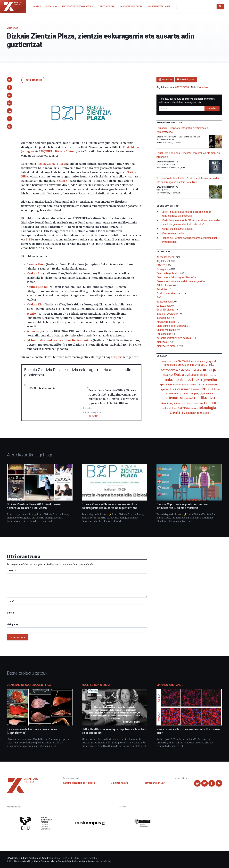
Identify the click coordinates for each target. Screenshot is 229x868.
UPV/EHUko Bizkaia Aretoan (58, 151)
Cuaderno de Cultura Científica (29, 685)
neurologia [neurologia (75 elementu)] (181, 404)
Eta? (159, 298)
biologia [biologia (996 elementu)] (210, 370)
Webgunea (12, 624)
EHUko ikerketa (165, 285)
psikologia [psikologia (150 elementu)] (184, 408)
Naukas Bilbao (37, 287)
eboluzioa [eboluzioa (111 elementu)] (168, 375)
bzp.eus (118, 357)
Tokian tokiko (164, 334)
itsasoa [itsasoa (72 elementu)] (196, 390)
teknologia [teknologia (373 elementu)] (207, 408)
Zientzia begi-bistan (168, 273)
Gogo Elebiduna (165, 310)
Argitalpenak (164, 261)
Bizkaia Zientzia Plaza (51, 164)
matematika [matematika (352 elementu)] (173, 398)
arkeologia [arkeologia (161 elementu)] (171, 365)
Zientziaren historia (167, 346)
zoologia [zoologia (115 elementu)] (204, 413)
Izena (11, 601)
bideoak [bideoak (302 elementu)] (184, 370)
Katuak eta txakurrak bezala (177, 229)
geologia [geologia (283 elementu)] (166, 384)
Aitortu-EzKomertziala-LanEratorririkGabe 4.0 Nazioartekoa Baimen (64, 861)
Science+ (63, 181)
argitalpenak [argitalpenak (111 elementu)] (210, 361)
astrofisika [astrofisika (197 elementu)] (207, 365)
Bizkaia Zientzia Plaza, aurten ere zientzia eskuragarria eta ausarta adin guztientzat (109, 506)
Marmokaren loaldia (173, 233)
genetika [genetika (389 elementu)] (210, 380)
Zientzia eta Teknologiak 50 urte (175, 277)
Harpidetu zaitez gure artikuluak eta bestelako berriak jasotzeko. (187, 100)
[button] (9, 80)
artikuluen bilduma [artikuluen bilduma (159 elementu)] (189, 365)
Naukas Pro (34, 273)
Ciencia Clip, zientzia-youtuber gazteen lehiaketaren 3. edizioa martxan (183, 506)
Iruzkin (11, 571)
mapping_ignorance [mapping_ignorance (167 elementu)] (201, 393)
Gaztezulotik (164, 306)
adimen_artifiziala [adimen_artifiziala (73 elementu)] (170, 362)
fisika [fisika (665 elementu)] (197, 379)
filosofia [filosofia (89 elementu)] (187, 380)
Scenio (31, 314)
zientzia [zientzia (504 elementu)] (176, 412)
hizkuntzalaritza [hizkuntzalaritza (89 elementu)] (189, 385)
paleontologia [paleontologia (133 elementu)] (170, 408)
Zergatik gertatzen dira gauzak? (174, 338)
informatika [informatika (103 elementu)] (213, 385)
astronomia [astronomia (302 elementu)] (169, 370)
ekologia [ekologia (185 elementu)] (202, 375)
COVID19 (162, 265)
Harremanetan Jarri (155, 783)
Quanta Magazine (166, 330)
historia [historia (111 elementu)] (177, 385)
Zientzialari (163, 342)
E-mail (11, 613)
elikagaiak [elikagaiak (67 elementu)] (212, 375)
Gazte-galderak (165, 302)
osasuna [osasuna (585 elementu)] (212, 403)
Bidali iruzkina (18, 637)
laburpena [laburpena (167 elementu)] (182, 393)
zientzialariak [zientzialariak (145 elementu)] (192, 413)
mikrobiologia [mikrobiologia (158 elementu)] (167, 403)
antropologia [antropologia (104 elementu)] (197, 361)
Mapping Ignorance (170, 685)
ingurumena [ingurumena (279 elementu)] (184, 389)
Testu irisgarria (33, 80)
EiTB (29, 239)
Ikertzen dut (163, 318)
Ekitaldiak (12, 28)
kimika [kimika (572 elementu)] (206, 389)
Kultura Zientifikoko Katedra (79, 783)
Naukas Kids (35, 304)
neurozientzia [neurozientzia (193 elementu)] (195, 403)
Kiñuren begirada (166, 322)
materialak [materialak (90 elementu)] (188, 398)
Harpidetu (212, 108)
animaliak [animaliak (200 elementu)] (184, 361)
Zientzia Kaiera (119, 783)
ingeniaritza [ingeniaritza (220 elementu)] (167, 389)
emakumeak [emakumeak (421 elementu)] (172, 380)
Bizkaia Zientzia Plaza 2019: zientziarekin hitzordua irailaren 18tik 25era (34, 506)
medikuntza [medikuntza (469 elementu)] (204, 398)
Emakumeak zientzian (169, 293)
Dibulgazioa (163, 269)
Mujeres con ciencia (96, 685)
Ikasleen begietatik (167, 314)
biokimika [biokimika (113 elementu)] (196, 370)
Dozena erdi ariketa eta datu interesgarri (179, 281)
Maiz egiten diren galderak (172, 326)
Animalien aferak (166, 257)
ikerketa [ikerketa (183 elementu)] (202, 384)
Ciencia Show (36, 264)
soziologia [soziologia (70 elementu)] (194, 408)
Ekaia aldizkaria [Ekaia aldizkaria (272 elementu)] (185, 375)
